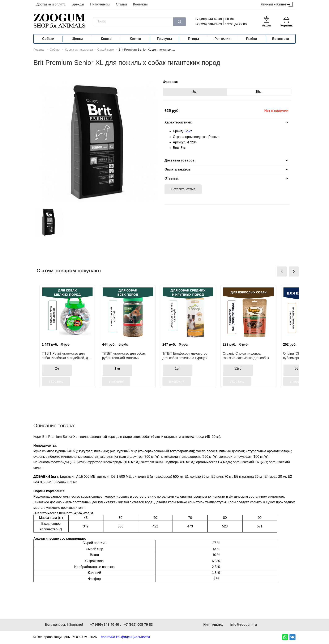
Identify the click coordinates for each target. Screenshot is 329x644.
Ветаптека (281, 39)
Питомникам (100, 4)
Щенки (77, 39)
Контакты (140, 4)
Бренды (78, 4)
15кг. (259, 92)
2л (57, 368)
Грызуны (164, 39)
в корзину (56, 381)
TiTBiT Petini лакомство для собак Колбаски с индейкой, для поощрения (67, 356)
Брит (188, 131)
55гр (298, 368)
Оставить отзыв (183, 189)
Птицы (194, 39)
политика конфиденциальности (125, 637)
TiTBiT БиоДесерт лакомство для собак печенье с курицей (185, 356)
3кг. (195, 92)
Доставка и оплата (51, 4)
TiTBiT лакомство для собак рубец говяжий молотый (124, 356)
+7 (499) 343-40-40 (208, 19)
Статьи (121, 4)
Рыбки (252, 39)
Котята (135, 39)
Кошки (106, 39)
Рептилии (222, 39)
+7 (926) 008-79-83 (208, 24)
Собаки (48, 39)
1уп (117, 368)
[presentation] (282, 272)
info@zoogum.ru (243, 625)
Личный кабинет (277, 5)
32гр (238, 368)
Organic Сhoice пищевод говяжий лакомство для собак (246, 356)
